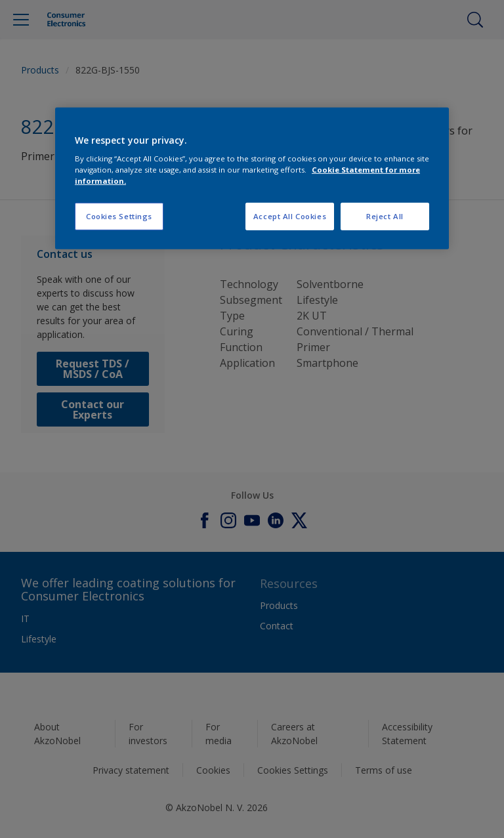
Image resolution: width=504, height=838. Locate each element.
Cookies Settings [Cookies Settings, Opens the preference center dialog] (119, 216)
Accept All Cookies (290, 216)
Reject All (385, 216)
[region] (252, 178)
